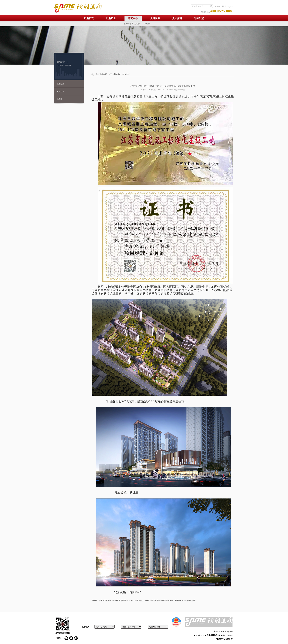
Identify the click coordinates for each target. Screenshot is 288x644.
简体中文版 (219, 6)
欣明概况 (89, 18)
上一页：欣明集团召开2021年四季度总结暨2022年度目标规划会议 (118, 601)
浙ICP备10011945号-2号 (223, 632)
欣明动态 (127, 24)
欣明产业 (111, 18)
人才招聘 (177, 18)
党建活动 (138, 24)
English (230, 6)
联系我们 (199, 18)
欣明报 (147, 24)
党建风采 (155, 18)
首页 (110, 74)
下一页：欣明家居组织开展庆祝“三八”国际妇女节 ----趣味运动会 (170, 601)
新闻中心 (133, 18)
